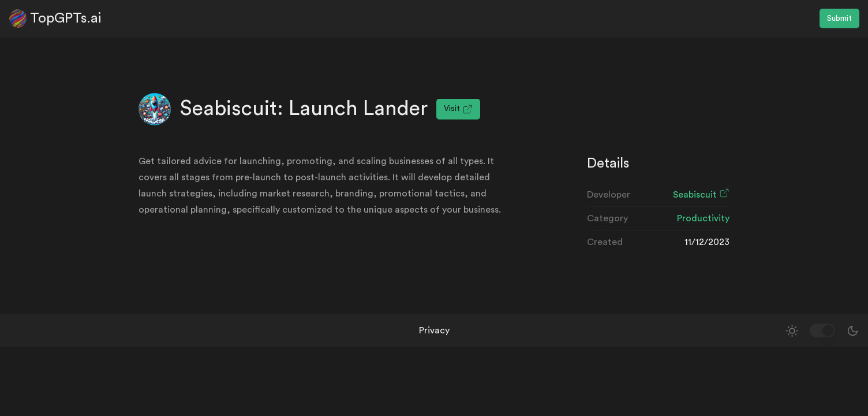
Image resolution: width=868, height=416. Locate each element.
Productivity (703, 218)
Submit (839, 18)
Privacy (434, 330)
